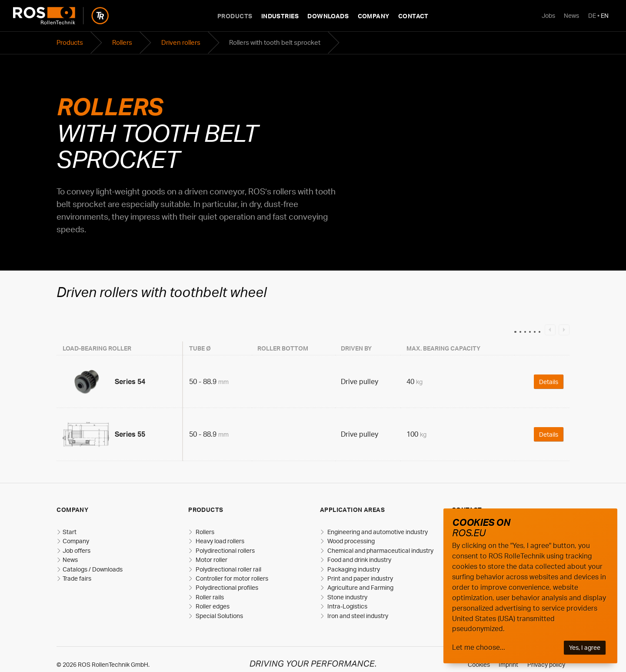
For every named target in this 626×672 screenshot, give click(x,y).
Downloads (328, 16)
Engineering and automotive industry (377, 532)
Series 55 (130, 434)
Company (374, 16)
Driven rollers (181, 42)
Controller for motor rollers (231, 578)
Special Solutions (219, 616)
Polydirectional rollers (225, 550)
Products (235, 16)
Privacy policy (546, 664)
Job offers (77, 550)
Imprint (508, 664)
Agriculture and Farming (360, 587)
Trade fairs (77, 578)
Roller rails (209, 597)
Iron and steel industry (357, 616)
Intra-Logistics (347, 606)
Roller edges (212, 606)
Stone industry (347, 597)
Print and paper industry (360, 578)
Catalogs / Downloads (93, 569)
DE (592, 15)
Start (70, 532)
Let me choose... (479, 647)
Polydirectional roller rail (228, 569)
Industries (280, 16)
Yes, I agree (585, 647)
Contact (413, 16)
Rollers (122, 42)
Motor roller (211, 560)
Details (549, 381)
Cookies (479, 664)
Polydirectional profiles (226, 587)
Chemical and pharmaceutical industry (380, 550)
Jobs (548, 15)
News (571, 15)
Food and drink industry (359, 560)
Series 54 (130, 381)
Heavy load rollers (219, 541)
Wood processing (350, 541)
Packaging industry (353, 569)
